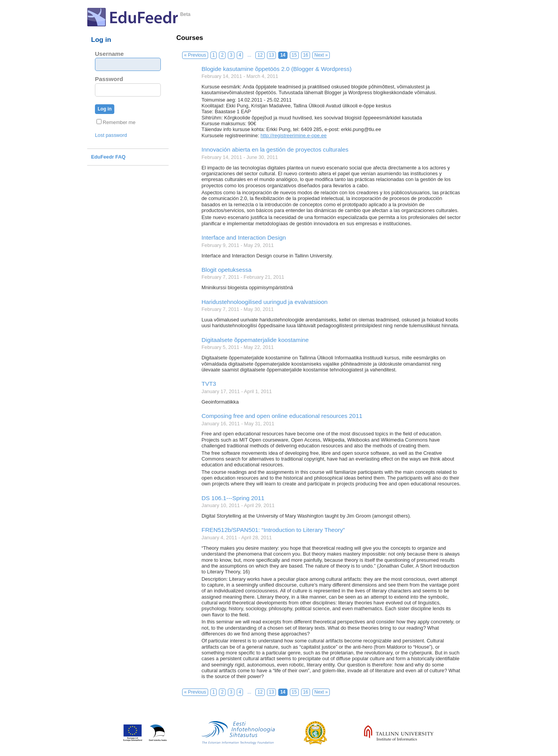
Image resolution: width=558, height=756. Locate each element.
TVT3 (209, 384)
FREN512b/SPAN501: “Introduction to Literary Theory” (273, 530)
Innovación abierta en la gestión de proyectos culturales (275, 149)
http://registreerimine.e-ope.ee (294, 135)
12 (260, 55)
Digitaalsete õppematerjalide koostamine (255, 340)
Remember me (116, 122)
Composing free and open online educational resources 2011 (282, 416)
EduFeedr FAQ (108, 157)
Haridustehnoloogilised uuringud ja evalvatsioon (264, 302)
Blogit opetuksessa (226, 270)
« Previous (195, 55)
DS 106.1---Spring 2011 (233, 498)
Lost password (111, 135)
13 (271, 55)
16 (306, 55)
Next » (321, 55)
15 (294, 55)
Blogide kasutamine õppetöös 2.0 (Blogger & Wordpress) (276, 69)
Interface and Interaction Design (244, 237)
